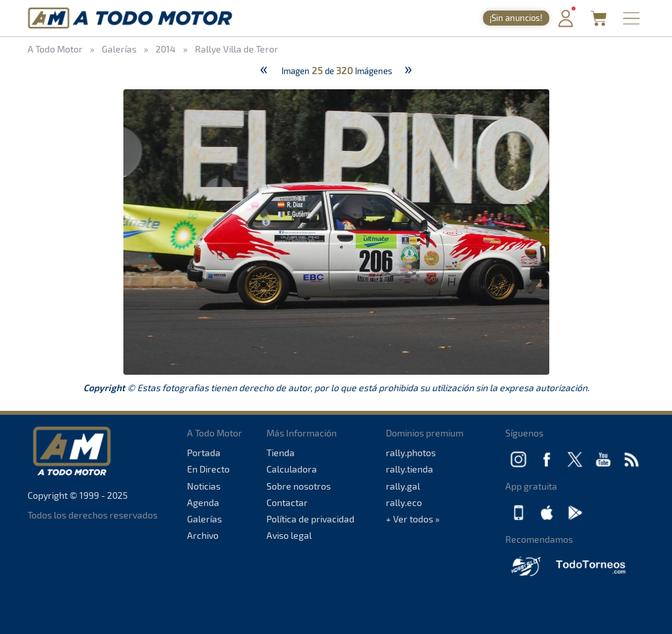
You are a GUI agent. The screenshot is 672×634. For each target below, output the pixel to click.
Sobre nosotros (299, 486)
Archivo (203, 535)
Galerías (204, 519)
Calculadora (292, 469)
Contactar (287, 502)
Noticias (204, 486)
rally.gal (403, 486)
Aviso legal (289, 535)
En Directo (208, 469)
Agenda (203, 502)
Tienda (281, 453)
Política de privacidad (310, 519)
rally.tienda (409, 469)
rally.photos (411, 453)
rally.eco (404, 502)
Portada (204, 453)
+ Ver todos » (413, 519)
